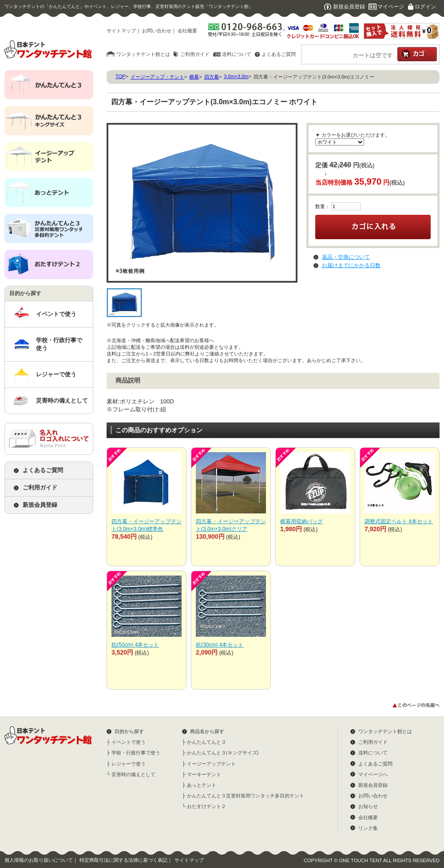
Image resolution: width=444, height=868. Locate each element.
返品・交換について (346, 257)
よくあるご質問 (279, 54)
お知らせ (368, 806)
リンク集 (368, 828)
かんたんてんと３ (206, 742)
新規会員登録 (349, 7)
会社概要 (187, 31)
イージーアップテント (211, 764)
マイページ (391, 7)
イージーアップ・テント (157, 77)
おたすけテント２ (206, 806)
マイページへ (373, 774)
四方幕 (212, 77)
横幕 (194, 77)
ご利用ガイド (195, 54)
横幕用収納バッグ (301, 521)
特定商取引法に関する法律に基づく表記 (123, 860)
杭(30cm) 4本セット (220, 645)
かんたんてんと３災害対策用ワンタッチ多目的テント (246, 796)
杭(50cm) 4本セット (135, 645)
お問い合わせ (157, 31)
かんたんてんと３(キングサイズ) (223, 753)
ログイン (425, 7)
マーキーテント (204, 774)
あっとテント (202, 785)
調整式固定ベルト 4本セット (399, 521)
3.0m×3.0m (236, 76)
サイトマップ (121, 31)
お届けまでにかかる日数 (351, 265)
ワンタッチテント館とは (143, 54)
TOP (120, 76)
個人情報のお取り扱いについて (39, 860)
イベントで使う (56, 314)
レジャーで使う (56, 374)
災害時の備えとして (62, 400)
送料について (237, 54)
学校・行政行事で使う (59, 344)
